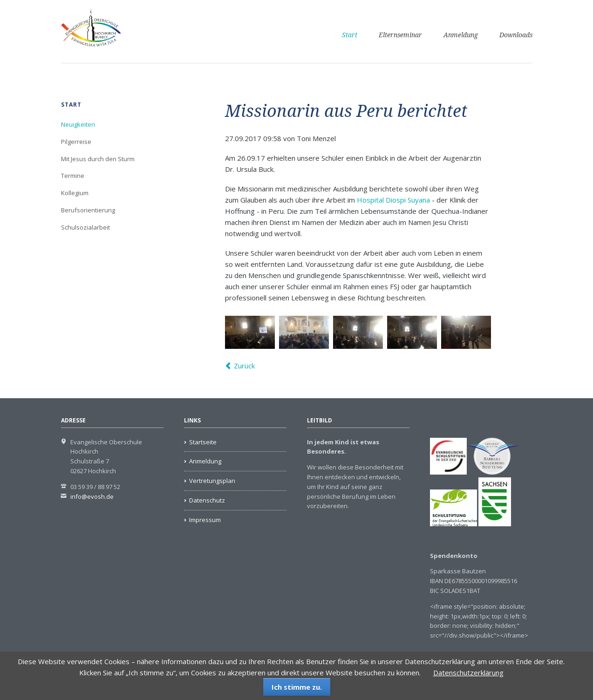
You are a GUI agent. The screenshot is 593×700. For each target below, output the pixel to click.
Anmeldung (461, 35)
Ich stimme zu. (297, 687)
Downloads (516, 35)
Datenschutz (207, 500)
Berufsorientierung (88, 210)
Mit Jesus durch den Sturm (98, 159)
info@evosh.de (92, 496)
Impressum (205, 520)
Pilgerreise (76, 142)
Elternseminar (400, 35)
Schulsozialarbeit (85, 227)
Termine (73, 176)
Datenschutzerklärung (468, 673)
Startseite (203, 442)
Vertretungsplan (212, 481)
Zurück (244, 366)
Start (350, 35)
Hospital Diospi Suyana (393, 200)
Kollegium (75, 193)
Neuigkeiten (78, 124)
